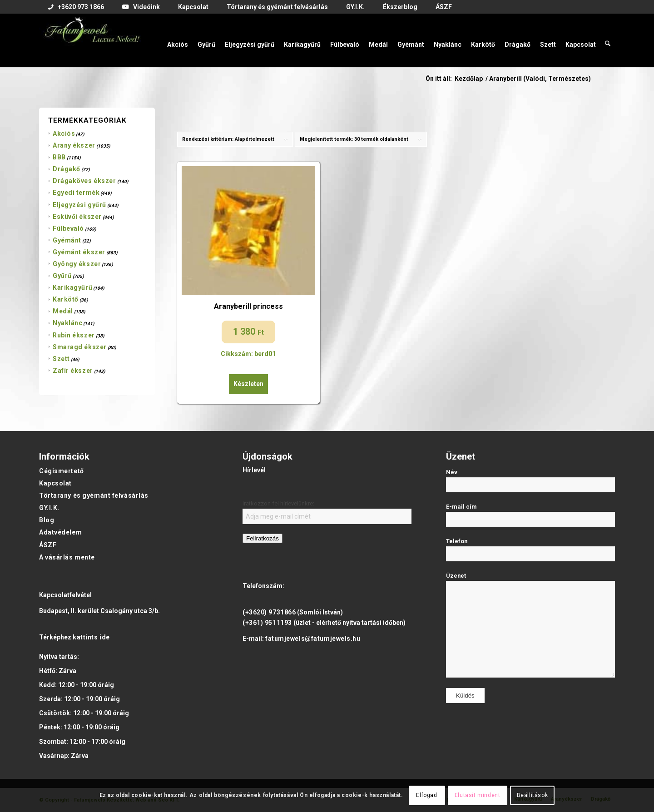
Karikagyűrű (72, 287)
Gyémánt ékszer (79, 252)
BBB (59, 157)
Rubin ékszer (74, 335)
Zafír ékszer (73, 371)
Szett (61, 359)
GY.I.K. (49, 508)
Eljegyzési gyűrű (79, 205)
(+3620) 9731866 (269, 612)
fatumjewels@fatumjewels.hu (313, 639)
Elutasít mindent (478, 795)
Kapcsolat (55, 483)
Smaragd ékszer (80, 347)
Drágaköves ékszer (84, 181)
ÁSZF (48, 545)
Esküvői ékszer (77, 217)
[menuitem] (76, 7)
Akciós (64, 134)
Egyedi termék (76, 193)
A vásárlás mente (67, 557)
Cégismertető (62, 471)
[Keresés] (608, 40)
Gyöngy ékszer (77, 264)
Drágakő (67, 169)
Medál (63, 311)
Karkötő (66, 299)
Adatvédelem (60, 532)
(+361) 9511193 (267, 623)
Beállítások (533, 795)
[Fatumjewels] (92, 40)
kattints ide (91, 637)
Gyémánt (67, 240)
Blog (47, 520)
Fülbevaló (68, 228)
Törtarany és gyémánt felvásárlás (94, 495)
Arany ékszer (74, 145)
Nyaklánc (67, 323)
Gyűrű (62, 276)
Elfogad (426, 795)
